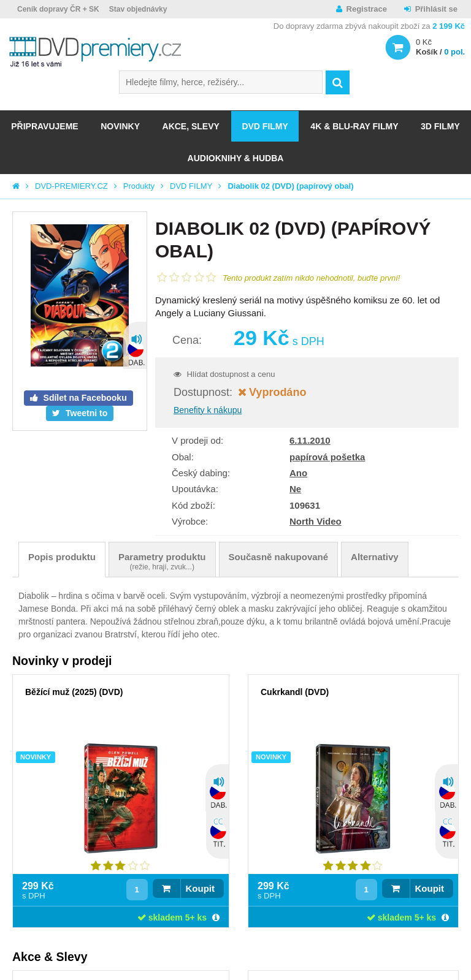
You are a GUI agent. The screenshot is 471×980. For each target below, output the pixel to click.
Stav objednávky (138, 9)
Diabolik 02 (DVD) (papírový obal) (290, 186)
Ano (298, 473)
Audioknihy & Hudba (236, 158)
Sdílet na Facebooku (84, 398)
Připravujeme (44, 126)
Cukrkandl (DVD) (295, 692)
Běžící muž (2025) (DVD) (74, 692)
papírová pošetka (327, 457)
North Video (316, 521)
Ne (295, 489)
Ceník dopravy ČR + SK (58, 9)
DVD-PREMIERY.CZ (71, 186)
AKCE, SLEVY (191, 126)
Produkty (139, 186)
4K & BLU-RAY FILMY (354, 126)
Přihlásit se (436, 9)
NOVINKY (120, 126)
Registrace (367, 9)
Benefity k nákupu (208, 410)
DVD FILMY (265, 126)
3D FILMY (440, 126)
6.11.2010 (310, 440)
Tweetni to (85, 413)
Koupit (200, 888)
